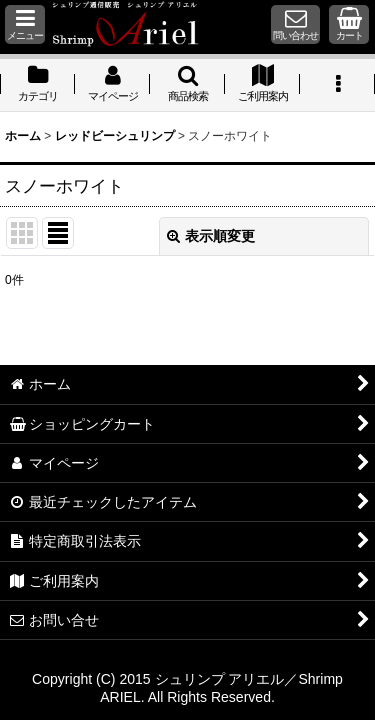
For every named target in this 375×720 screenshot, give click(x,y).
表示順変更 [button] (211, 236)
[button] (25, 24)
